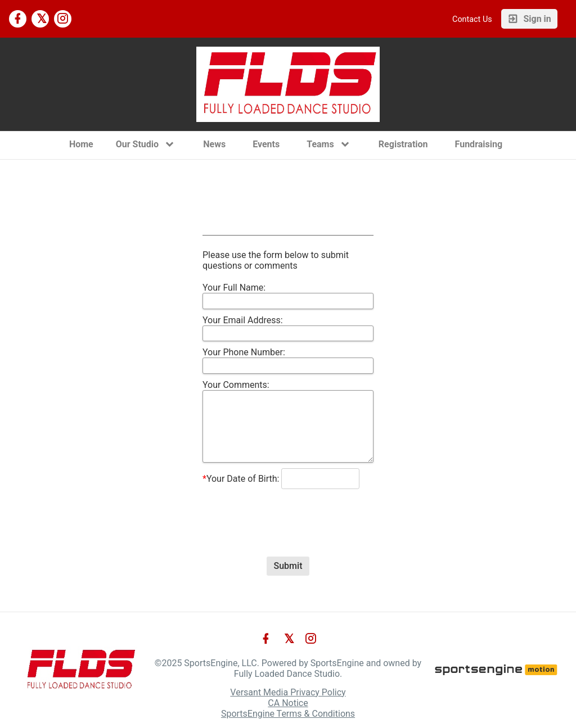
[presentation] (288, 513)
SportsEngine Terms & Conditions (288, 714)
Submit (288, 566)
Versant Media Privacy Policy (288, 692)
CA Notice (288, 703)
